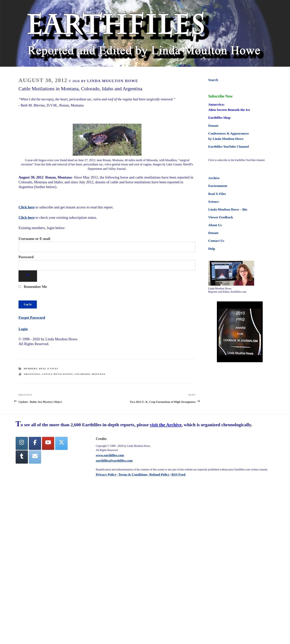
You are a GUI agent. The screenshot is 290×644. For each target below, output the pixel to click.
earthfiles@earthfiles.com (114, 461)
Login (23, 329)
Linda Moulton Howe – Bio (228, 209)
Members (31, 368)
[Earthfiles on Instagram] (22, 443)
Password (26, 257)
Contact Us (216, 241)
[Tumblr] (22, 457)
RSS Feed (178, 474)
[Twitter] (61, 443)
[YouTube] (48, 443)
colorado (82, 374)
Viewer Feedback (221, 217)
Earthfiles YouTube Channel (229, 147)
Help (212, 249)
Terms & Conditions (133, 474)
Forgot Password (32, 318)
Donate (213, 126)
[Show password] (28, 276)
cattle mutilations (57, 374)
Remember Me (33, 287)
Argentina (32, 374)
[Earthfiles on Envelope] (35, 457)
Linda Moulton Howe (113, 81)
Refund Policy (159, 474)
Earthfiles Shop (219, 118)
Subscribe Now (221, 96)
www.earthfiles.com (110, 455)
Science (214, 202)
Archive (214, 178)
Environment (218, 186)
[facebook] (35, 443)
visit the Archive (166, 425)
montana (99, 374)
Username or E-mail (34, 239)
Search (213, 80)
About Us (215, 225)
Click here (27, 207)
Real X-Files (49, 368)
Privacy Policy (106, 474)
